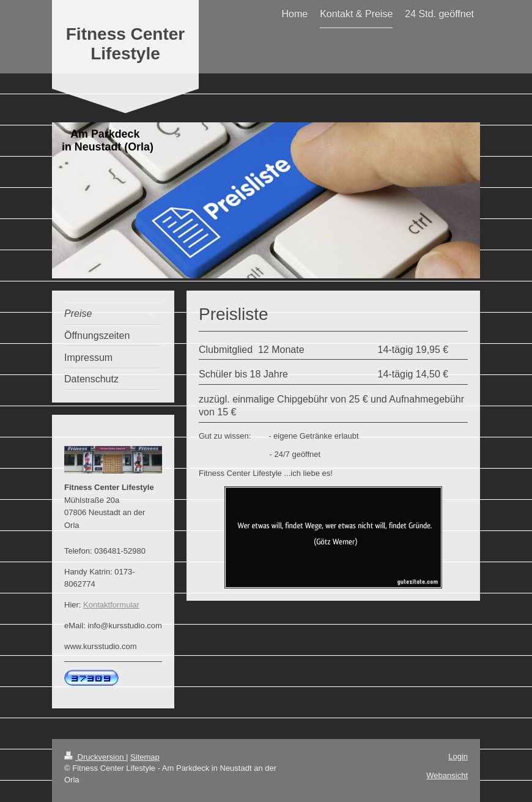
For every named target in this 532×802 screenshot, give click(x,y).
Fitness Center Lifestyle (126, 44)
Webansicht (447, 775)
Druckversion (95, 757)
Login (458, 756)
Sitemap (145, 757)
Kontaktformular (111, 605)
